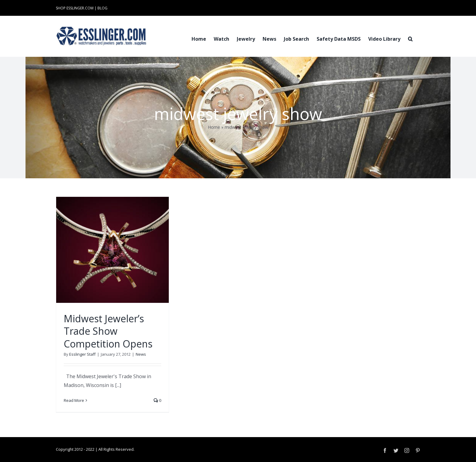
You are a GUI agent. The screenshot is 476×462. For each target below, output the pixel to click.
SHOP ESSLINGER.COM (75, 8)
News (141, 354)
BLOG (102, 8)
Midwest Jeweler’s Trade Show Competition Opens (108, 331)
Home (214, 127)
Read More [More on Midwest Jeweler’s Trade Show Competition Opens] (74, 400)
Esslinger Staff (82, 354)
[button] (410, 38)
